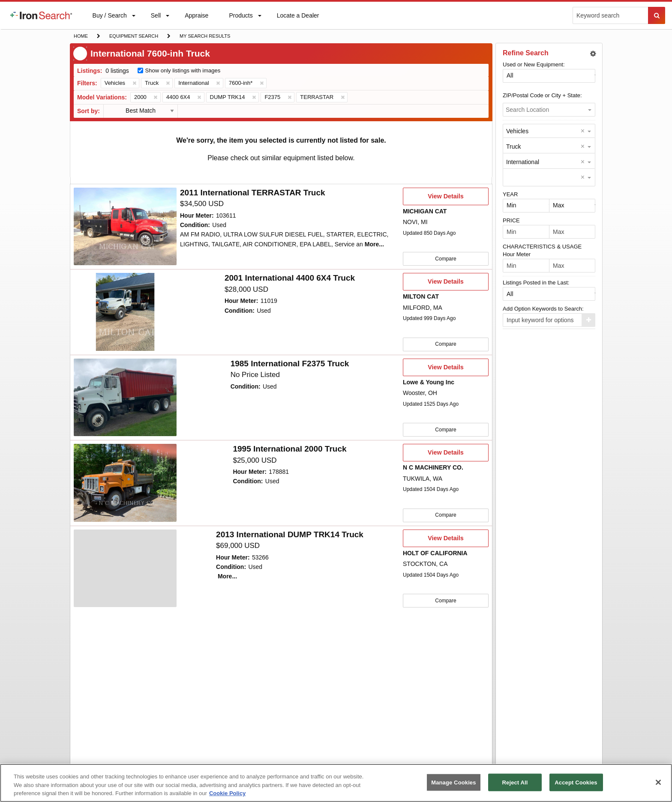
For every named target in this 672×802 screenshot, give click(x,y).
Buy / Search (109, 21)
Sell (156, 17)
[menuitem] (41, 15)
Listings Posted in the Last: (536, 283)
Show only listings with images (183, 70)
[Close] (658, 782)
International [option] (523, 162)
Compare (445, 258)
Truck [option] (513, 147)
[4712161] (125, 567)
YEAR (510, 194)
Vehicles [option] (517, 131)
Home (81, 35)
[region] (336, 783)
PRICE (511, 220)
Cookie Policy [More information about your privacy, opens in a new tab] (227, 793)
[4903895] (125, 311)
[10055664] (125, 227)
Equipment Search (133, 37)
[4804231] (125, 482)
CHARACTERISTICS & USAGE (542, 247)
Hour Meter (517, 254)
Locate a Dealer (298, 21)
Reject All (515, 782)
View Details (445, 199)
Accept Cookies (576, 782)
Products (240, 17)
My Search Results (205, 37)
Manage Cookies (453, 782)
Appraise (196, 17)
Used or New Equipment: (534, 64)
